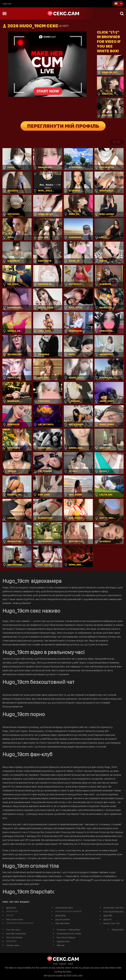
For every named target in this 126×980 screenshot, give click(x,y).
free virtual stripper (66, 937)
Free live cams (13, 930)
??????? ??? (12, 912)
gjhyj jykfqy (60, 915)
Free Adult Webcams (113, 912)
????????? (11, 941)
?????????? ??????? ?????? (20, 923)
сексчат (7, 4)
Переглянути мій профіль (63, 126)
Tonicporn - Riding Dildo (68, 930)
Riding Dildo (118, 930)
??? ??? (10, 915)
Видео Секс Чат (112, 923)
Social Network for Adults (69, 934)
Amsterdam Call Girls (113, 908)
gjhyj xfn (107, 919)
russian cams (13, 945)
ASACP (63, 964)
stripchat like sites (64, 908)
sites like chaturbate (16, 934)
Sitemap (61, 945)
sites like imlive (62, 923)
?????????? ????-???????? (68, 912)
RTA (55, 964)
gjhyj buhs (11, 908)
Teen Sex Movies (14, 937)
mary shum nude (14, 919)
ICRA (70, 964)
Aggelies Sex (63, 941)
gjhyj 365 (108, 915)
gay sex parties (63, 919)
